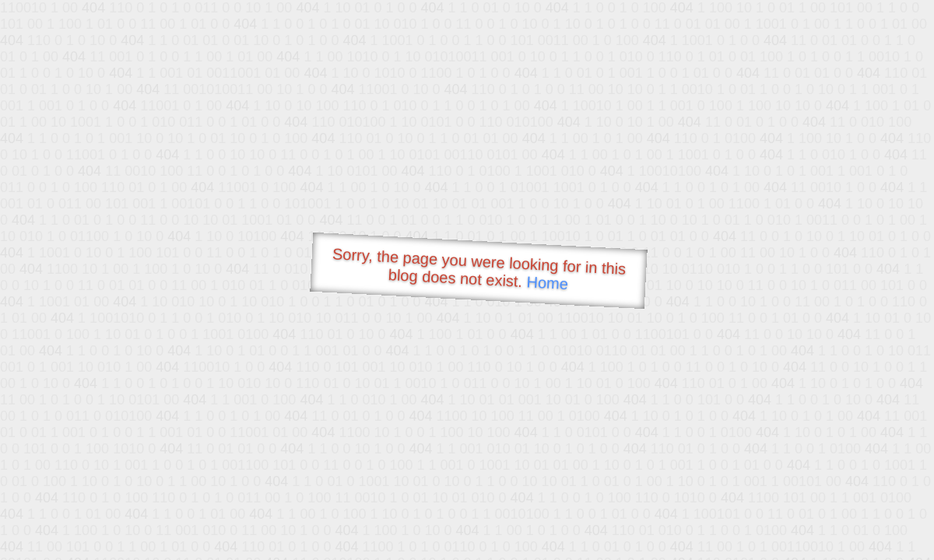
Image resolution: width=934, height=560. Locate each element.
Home (547, 283)
